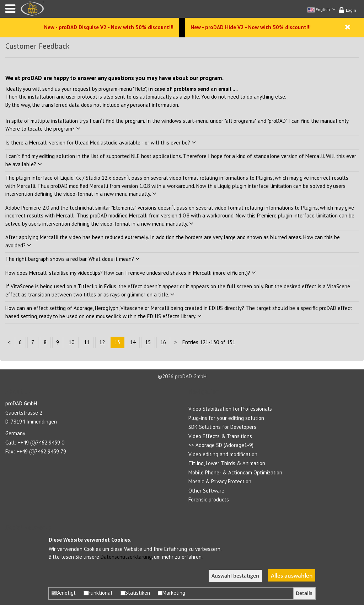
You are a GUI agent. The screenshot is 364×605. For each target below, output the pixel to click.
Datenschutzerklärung (126, 557)
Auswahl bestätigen (235, 576)
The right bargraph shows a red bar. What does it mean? (73, 259)
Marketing (172, 593)
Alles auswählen (292, 575)
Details (304, 593)
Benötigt (64, 593)
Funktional (98, 593)
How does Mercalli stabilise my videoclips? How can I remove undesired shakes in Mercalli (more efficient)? (131, 273)
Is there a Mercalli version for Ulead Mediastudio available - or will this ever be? (101, 143)
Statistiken (135, 593)
